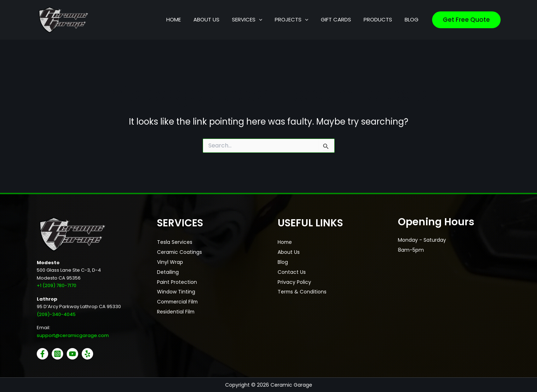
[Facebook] (42, 354)
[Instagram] (57, 354)
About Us (289, 252)
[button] (283, 20)
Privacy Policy (294, 282)
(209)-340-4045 (56, 314)
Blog (283, 262)
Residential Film (176, 312)
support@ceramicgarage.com (73, 335)
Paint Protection (177, 282)
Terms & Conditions (302, 292)
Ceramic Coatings (180, 252)
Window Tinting (176, 292)
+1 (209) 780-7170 (57, 285)
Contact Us (292, 272)
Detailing (168, 272)
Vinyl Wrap (170, 262)
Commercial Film (178, 302)
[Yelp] (87, 354)
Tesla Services (175, 242)
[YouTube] (72, 354)
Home (285, 242)
